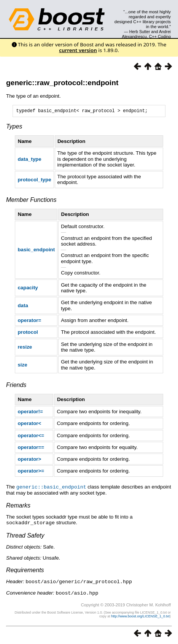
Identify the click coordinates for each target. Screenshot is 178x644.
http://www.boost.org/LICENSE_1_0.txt (140, 616)
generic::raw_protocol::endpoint (62, 83)
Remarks (18, 506)
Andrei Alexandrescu (147, 34)
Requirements (25, 570)
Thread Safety (25, 536)
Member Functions (31, 201)
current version (78, 50)
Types (14, 128)
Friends (16, 386)
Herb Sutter (140, 32)
